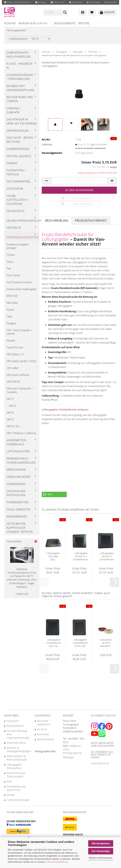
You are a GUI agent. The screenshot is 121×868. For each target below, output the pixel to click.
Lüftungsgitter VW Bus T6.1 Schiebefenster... (81, 560)
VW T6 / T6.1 (14, 430)
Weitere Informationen (101, 858)
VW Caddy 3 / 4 (15, 358)
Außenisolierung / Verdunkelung (20, 80)
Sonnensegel (16, 487)
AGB (9, 785)
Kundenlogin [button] (93, 2)
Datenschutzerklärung (57, 862)
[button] (76, 2)
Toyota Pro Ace (15, 351)
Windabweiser (17, 520)
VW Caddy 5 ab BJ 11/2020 (21, 365)
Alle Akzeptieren (101, 843)
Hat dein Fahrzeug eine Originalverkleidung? (18, 738)
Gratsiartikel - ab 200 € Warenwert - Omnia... (106, 647)
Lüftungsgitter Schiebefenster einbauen (65, 413)
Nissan (10, 313)
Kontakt (10, 23)
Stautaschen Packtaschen (16, 497)
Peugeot (11, 327)
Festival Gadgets (19, 159)
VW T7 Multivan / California (21, 437)
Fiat (9, 272)
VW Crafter (13, 372)
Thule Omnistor (18, 513)
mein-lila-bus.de (100, 767)
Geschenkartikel (19, 185)
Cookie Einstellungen (18, 803)
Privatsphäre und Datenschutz (16, 792)
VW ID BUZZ (13, 385)
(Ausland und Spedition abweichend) (90, 152)
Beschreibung (57, 224)
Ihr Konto (42, 733)
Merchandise (16, 473)
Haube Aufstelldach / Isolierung (17, 203)
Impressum (13, 724)
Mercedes (12, 306)
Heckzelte (14, 231)
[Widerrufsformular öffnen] (45, 755)
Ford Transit (13, 279)
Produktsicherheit (91, 224)
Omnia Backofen (19, 480)
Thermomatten (18, 506)
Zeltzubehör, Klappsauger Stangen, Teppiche (20, 531)
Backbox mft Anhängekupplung (20, 92)
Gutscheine (15, 192)
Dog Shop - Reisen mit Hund (20, 143)
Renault (11, 344)
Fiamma (12, 167)
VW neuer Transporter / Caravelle (20, 394)
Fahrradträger (18, 152)
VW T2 (10, 403)
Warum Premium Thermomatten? (16, 778)
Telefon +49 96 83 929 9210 (17, 2)
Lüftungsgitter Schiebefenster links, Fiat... (54, 646)
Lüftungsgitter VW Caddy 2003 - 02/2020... (53, 560)
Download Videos (16, 746)
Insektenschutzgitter (22, 241)
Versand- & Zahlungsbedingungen (18, 753)
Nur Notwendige (101, 851)
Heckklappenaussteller (23, 224)
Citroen (11, 258)
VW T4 (10, 416)
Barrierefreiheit (15, 729)
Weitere (84, 23)
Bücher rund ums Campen (20, 103)
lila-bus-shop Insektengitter (22, 293)
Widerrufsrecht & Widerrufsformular (17, 761)
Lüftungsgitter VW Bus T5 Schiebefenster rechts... (107, 560)
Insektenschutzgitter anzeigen (18, 250)
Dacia (10, 265)
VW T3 (13, 409)
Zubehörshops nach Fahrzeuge (19, 58)
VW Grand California (18, 378)
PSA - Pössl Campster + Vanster (19, 335)
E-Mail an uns (58, 2)
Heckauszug (15, 214)
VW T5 (10, 423)
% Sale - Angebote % (20, 69)
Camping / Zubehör (14, 114)
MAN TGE (12, 299)
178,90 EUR (22, 597)
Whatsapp (41, 2)
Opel (9, 320)
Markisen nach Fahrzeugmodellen (21, 464)
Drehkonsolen (18, 134)
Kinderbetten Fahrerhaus (16, 446)
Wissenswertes (65, 23)
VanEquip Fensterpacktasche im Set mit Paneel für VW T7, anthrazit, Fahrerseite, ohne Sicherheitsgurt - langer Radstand (22, 582)
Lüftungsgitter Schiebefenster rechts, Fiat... (80, 646)
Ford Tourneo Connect (19, 286)
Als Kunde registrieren (43, 726)
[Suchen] (65, 13)
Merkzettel (111, 2)
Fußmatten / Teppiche (16, 176)
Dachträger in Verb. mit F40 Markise (22, 125)
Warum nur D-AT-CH (33, 23)
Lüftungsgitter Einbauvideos (14, 770)
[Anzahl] (79, 184)
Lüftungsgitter (18, 455)
